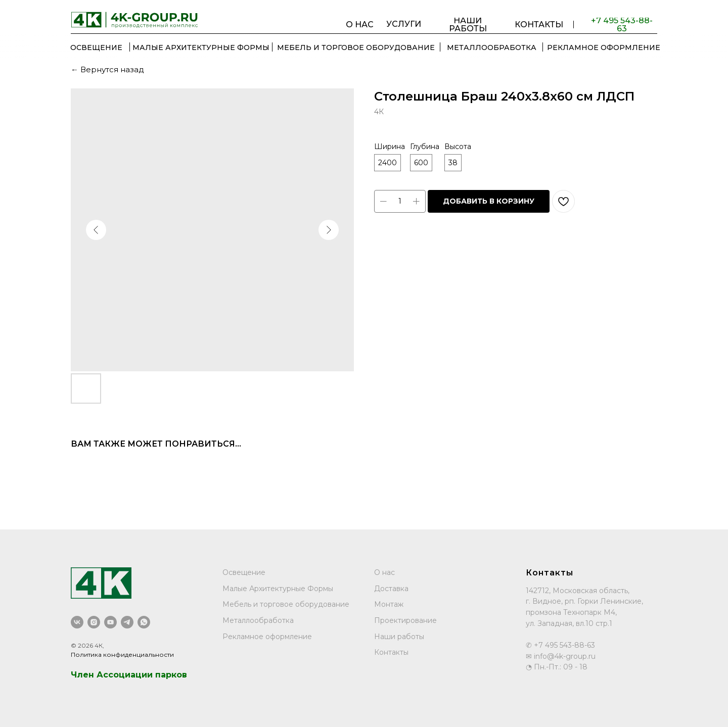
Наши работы (399, 637)
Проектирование (405, 620)
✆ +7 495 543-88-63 (560, 645)
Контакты (391, 652)
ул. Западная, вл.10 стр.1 (569, 623)
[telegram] (127, 622)
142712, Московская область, (578, 591)
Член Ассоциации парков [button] (129, 675)
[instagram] (94, 622)
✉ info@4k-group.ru (561, 656)
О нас (384, 572)
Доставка (391, 589)
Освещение (244, 572)
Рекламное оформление (267, 637)
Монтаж (389, 604)
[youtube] (110, 622)
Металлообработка (258, 620)
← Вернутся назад (107, 69)
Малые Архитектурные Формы (278, 589)
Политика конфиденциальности (122, 655)
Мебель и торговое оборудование (286, 604)
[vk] (77, 622)
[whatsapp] (144, 622)
